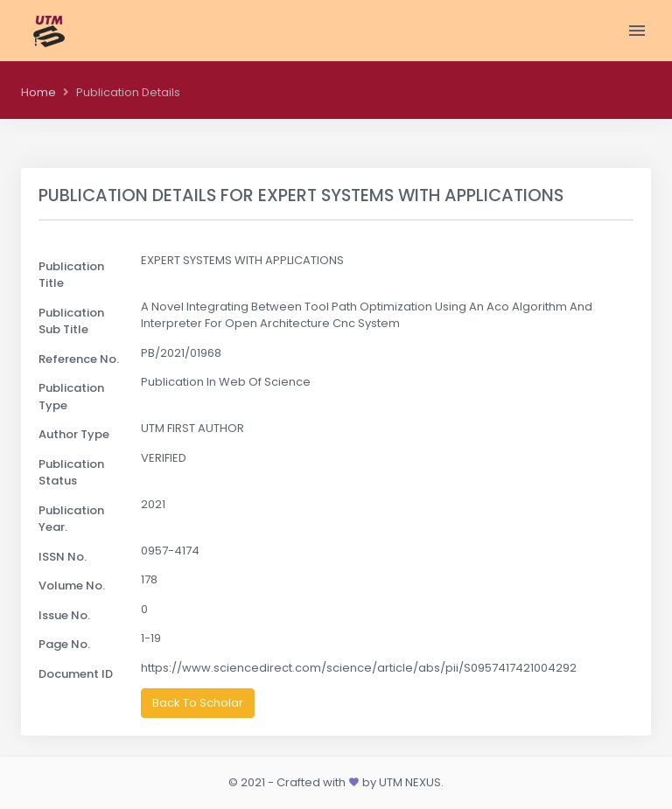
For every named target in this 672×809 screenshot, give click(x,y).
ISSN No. (63, 557)
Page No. (64, 644)
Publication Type (71, 397)
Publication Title (71, 275)
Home (38, 92)
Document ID (76, 674)
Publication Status (71, 473)
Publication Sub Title (71, 321)
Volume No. (72, 586)
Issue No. (64, 615)
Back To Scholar (198, 703)
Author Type (74, 434)
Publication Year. (71, 519)
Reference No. (79, 359)
